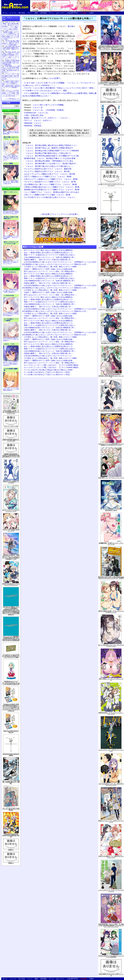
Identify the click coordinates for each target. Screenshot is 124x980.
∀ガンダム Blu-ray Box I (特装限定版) (11, 809)
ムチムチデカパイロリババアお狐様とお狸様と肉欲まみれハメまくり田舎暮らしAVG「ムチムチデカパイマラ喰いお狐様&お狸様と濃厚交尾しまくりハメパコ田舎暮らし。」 (11, 85)
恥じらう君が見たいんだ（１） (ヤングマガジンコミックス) (111, 646)
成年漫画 (43, 13)
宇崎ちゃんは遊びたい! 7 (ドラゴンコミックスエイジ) (11, 584)
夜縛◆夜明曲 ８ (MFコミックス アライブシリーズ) (111, 544)
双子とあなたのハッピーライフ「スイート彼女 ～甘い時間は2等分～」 (51, 271)
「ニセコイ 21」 (34, 107)
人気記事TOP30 (72, 13)
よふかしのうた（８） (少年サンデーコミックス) (111, 750)
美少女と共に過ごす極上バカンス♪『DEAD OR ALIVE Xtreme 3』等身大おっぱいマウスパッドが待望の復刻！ (11, 43)
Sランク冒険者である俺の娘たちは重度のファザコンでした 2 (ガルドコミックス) (111, 411)
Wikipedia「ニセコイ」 (34, 123)
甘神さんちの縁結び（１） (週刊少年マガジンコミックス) (111, 857)
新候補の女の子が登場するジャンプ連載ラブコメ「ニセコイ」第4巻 (52, 190)
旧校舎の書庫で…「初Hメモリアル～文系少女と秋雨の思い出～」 (49, 260)
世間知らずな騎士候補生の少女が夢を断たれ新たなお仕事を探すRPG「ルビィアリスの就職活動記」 (11, 63)
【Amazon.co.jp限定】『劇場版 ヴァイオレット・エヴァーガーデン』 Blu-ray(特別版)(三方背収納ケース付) (11, 557)
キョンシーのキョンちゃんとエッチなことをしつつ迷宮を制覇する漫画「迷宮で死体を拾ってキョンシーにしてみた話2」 (11, 76)
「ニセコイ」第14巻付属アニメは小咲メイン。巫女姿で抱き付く (51, 164)
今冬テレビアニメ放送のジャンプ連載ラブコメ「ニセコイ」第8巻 (51, 179)
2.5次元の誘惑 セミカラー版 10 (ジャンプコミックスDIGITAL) (111, 956)
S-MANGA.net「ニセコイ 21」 (37, 113)
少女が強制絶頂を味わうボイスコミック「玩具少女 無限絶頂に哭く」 (50, 257)
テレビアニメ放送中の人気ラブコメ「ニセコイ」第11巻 (47, 171)
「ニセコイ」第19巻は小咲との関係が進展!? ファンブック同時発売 (52, 151)
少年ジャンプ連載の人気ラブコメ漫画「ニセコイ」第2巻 (47, 195)
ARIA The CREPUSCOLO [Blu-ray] (11, 732)
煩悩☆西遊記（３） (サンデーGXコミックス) (111, 679)
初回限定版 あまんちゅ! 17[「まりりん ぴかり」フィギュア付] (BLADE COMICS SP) (11, 683)
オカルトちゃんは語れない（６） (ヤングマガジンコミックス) (111, 310)
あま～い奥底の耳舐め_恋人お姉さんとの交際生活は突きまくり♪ (48, 253)
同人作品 (22, 13)
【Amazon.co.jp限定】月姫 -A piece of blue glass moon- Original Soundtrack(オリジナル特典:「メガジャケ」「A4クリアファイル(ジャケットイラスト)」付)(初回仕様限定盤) (111, 48)
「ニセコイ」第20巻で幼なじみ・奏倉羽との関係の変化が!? (49, 148)
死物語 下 (11, 850)
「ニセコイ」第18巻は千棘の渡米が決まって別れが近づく (48, 153)
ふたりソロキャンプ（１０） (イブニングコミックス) (111, 891)
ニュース (13, 13)
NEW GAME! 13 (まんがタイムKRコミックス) (111, 975)
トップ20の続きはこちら (13, 99)
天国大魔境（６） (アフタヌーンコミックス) (111, 478)
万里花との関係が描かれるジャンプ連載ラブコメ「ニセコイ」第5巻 (52, 187)
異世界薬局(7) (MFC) (111, 510)
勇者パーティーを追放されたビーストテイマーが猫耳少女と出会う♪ (50, 255)
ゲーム (51, 13)
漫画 (36, 13)
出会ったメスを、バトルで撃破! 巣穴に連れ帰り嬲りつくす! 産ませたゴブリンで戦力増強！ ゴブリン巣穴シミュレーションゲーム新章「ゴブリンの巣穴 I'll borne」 (11, 26)
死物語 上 (11, 863)
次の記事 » (74, 214)
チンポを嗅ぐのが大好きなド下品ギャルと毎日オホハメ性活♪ (47, 372)
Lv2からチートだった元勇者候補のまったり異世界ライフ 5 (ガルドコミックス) (111, 444)
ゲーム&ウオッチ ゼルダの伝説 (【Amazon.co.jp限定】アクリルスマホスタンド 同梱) (11, 656)
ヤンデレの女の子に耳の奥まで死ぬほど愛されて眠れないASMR (48, 370)
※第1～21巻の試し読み (34, 115)
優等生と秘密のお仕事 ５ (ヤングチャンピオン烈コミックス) (111, 612)
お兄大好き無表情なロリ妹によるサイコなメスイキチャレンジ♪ (48, 356)
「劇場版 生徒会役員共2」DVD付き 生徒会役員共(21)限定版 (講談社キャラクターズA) (11, 455)
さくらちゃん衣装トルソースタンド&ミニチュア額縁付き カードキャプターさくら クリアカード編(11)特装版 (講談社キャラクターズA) (111, 275)
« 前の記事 (45, 214)
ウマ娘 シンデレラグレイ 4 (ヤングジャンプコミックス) (111, 185)
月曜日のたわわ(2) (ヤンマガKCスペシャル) (111, 135)
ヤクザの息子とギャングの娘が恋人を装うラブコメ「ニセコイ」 (50, 197)
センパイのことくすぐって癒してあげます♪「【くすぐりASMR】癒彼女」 (52, 365)
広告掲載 (83, 13)
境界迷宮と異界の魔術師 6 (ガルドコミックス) (111, 376)
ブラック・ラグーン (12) (11, 426)
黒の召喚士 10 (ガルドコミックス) (111, 343)
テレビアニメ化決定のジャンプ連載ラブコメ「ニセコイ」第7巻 (50, 182)
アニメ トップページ (59, 214)
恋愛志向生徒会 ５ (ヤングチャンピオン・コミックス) (111, 713)
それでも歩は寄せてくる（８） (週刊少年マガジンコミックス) (111, 784)
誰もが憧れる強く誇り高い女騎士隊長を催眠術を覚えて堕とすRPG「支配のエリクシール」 (11, 48)
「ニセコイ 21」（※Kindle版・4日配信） (45, 110)
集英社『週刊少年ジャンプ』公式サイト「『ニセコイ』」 (48, 118)
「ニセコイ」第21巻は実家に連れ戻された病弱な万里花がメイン (51, 145)
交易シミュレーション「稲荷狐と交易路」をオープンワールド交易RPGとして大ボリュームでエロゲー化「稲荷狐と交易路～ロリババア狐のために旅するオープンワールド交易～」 (11, 35)
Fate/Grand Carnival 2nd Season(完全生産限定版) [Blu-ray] (11, 835)
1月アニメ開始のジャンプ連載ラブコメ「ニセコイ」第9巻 (48, 177)
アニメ (30, 13)
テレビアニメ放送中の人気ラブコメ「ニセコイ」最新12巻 (48, 169)
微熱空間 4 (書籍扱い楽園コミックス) (111, 102)
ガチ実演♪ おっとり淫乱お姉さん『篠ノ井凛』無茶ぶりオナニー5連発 (50, 267)
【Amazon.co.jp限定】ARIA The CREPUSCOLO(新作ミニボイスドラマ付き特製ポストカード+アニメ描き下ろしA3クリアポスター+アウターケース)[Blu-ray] (11, 708)
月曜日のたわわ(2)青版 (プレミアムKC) (11, 482)
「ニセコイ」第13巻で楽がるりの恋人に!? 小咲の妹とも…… (49, 166)
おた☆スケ (60, 13)
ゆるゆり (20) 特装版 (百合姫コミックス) (11, 530)
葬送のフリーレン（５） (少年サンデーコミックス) (111, 821)
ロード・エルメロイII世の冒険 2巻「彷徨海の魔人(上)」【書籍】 (11, 782)
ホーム (5, 13)
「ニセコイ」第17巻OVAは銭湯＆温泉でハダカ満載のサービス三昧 (51, 156)
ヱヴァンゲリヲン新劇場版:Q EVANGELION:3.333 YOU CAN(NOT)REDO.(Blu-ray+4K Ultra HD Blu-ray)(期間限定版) (11, 638)
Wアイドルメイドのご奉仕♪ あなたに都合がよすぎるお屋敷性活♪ (49, 250)
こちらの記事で (54, 78)
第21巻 (70, 26)
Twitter (91, 13)
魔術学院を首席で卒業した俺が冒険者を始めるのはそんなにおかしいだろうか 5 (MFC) (111, 578)
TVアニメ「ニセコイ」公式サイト (38, 120)
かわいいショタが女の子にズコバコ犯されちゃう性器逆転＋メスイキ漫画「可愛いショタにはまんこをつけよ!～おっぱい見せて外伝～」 (11, 93)
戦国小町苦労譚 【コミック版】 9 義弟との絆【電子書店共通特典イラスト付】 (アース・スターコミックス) (111, 925)
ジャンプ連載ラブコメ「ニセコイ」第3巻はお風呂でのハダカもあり (52, 192)
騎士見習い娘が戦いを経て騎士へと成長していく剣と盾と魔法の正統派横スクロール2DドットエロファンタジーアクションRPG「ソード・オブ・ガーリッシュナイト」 (11, 56)
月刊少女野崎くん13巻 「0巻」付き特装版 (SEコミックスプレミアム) (11, 412)
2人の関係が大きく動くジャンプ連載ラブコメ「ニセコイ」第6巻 (51, 184)
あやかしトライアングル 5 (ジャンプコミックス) (11, 511)
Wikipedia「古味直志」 (34, 126)
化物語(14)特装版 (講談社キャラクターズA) (11, 440)
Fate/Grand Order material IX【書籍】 (11, 755)
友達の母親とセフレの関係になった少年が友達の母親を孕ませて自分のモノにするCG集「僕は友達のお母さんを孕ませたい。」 (11, 69)
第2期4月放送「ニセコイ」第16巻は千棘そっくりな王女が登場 (50, 158)
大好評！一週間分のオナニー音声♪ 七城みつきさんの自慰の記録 (48, 269)
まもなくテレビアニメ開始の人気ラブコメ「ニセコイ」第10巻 (50, 174)
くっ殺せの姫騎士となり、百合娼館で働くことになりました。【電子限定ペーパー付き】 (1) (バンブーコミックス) (111, 83)
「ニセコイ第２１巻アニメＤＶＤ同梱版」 (45, 105)
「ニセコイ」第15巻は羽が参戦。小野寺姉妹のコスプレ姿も (49, 161)
